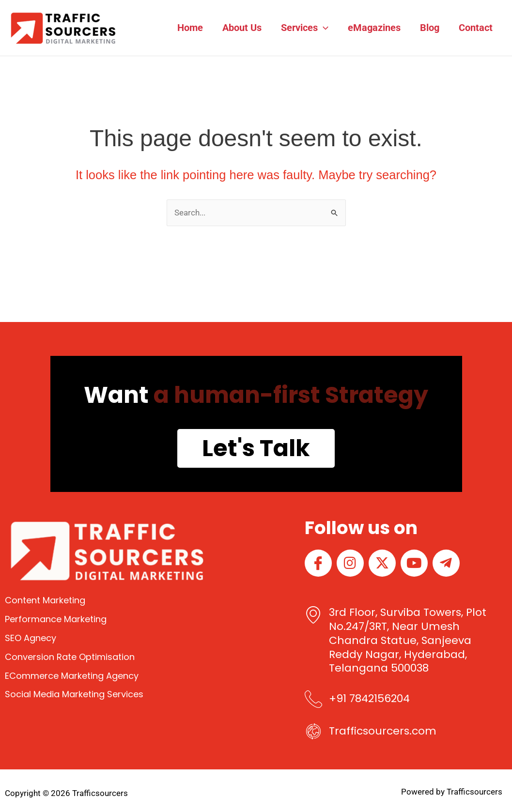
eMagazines (374, 28)
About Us (242, 28)
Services (305, 28)
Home (190, 28)
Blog (430, 28)
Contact (476, 28)
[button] (323, 28)
